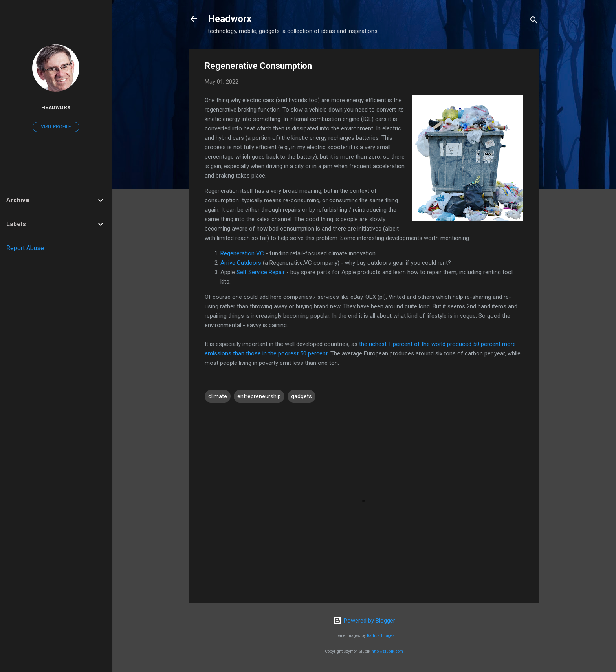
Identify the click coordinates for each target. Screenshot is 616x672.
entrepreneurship (259, 396)
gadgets (302, 396)
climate (218, 396)
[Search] (534, 21)
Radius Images (381, 636)
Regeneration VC (242, 253)
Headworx (230, 19)
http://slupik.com (387, 651)
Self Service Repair (261, 272)
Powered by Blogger (364, 621)
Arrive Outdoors (241, 263)
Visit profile (56, 127)
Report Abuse (25, 248)
